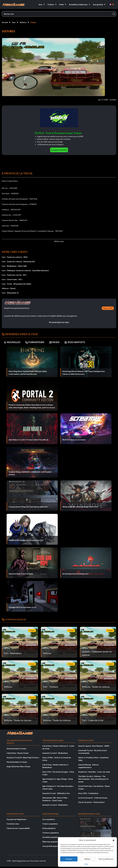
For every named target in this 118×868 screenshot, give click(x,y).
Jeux (14, 22)
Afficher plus (59, 241)
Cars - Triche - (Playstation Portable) (16, 284)
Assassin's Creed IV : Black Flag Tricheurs (23, 757)
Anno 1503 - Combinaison (88, 793)
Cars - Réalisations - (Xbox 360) (14, 266)
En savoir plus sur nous (59, 322)
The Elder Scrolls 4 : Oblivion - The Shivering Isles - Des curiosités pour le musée (93, 779)
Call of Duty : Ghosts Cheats (18, 753)
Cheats (33, 22)
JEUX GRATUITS (77, 342)
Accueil (5, 22)
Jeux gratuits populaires (52, 846)
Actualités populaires (51, 837)
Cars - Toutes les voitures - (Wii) (15, 257)
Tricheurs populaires (51, 833)
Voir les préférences (106, 859)
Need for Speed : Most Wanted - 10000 (94, 746)
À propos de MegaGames (17, 819)
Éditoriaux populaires (51, 842)
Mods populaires (49, 828)
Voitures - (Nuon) (9, 288)
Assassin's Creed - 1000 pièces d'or (56, 793)
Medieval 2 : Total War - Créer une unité (94, 772)
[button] (114, 840)
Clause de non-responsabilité (18, 828)
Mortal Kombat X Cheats (16, 749)
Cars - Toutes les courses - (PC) (14, 275)
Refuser (87, 859)
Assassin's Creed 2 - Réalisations (55, 753)
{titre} (86, 864)
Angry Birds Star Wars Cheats (18, 766)
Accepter (69, 859)
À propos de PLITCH (59, 150)
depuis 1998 (108, 308)
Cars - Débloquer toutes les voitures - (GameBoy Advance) (25, 270)
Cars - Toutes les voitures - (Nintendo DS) (18, 261)
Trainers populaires (50, 824)
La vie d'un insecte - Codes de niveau (93, 798)
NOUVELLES (12, 342)
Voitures (23, 22)
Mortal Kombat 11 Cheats (17, 762)
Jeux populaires (49, 819)
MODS (56, 342)
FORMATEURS (36, 342)
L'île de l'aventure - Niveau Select (91, 802)
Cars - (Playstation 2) (10, 293)
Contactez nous (13, 824)
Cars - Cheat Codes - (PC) (12, 279)
